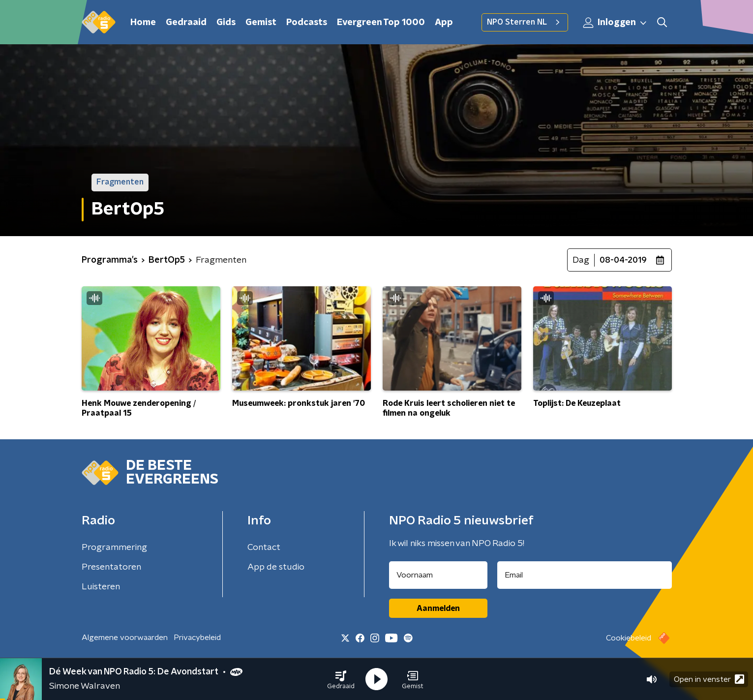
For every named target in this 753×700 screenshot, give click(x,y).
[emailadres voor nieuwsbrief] (585, 575)
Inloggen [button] (615, 23)
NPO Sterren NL (525, 22)
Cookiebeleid (629, 638)
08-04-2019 (623, 260)
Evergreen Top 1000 (381, 23)
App (444, 23)
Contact (264, 548)
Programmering (114, 548)
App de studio (276, 567)
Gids (226, 23)
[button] (341, 679)
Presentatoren (111, 567)
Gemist (261, 23)
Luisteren (101, 587)
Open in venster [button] (709, 679)
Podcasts (307, 23)
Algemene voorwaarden (125, 638)
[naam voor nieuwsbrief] (438, 575)
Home (143, 23)
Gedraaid (186, 23)
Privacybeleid (197, 638)
